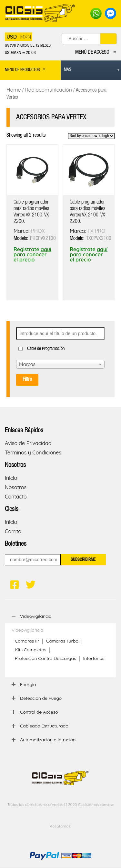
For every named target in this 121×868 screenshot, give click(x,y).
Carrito (13, 531)
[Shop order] (91, 136)
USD (12, 37)
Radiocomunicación (48, 90)
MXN (25, 37)
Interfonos (94, 658)
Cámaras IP (27, 641)
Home (14, 90)
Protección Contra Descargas (45, 658)
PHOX (38, 231)
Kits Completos (30, 650)
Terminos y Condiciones (33, 452)
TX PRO (96, 231)
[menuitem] (91, 70)
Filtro (27, 380)
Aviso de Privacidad (28, 443)
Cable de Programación (46, 349)
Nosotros (16, 487)
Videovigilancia (27, 630)
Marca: (22, 231)
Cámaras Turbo (62, 641)
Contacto (16, 497)
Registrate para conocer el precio (32, 254)
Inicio (11, 478)
